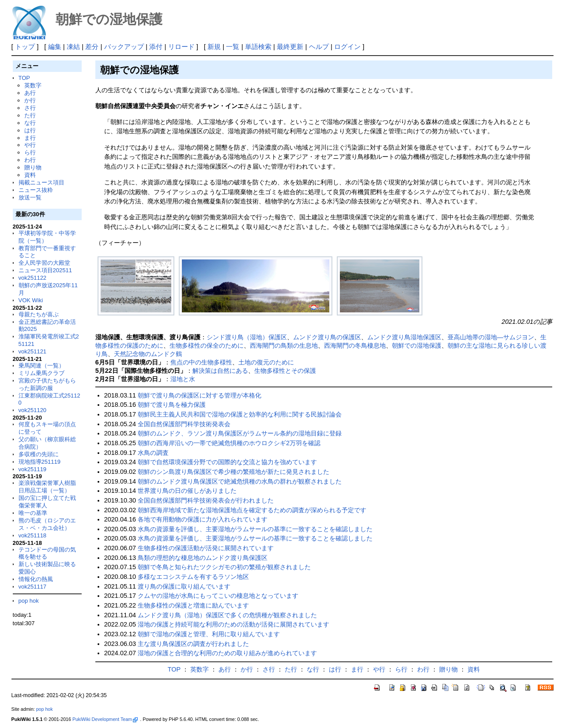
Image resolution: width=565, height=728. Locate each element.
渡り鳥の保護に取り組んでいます (184, 586)
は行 (30, 130)
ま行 (30, 138)
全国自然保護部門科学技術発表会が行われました (206, 500)
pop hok (29, 601)
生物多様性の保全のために (207, 345)
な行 (30, 123)
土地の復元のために (266, 362)
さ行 (30, 108)
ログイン (347, 47)
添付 (156, 47)
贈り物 (33, 167)
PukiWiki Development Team (105, 719)
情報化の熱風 (36, 579)
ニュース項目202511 (45, 270)
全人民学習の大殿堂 (44, 263)
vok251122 (33, 278)
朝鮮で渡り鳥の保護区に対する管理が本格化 (200, 395)
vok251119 (33, 469)
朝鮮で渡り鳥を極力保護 (172, 405)
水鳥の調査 (153, 453)
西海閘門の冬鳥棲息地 (355, 345)
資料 (30, 175)
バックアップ (124, 47)
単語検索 (258, 47)
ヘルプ (319, 47)
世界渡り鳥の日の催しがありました (187, 491)
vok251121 (33, 351)
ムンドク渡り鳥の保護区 (327, 337)
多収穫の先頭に (39, 454)
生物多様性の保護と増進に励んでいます (193, 605)
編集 (55, 47)
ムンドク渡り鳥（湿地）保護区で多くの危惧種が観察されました (227, 615)
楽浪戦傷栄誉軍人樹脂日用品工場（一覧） (47, 487)
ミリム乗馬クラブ (41, 373)
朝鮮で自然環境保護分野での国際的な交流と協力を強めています (227, 462)
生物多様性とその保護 (285, 371)
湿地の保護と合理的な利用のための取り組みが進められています (227, 653)
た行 (30, 115)
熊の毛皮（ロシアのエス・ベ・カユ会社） (47, 524)
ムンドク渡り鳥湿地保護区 (404, 337)
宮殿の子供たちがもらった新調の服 (47, 384)
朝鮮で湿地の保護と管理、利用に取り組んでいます (209, 634)
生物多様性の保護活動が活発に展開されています (206, 548)
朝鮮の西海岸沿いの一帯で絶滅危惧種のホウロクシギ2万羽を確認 (229, 443)
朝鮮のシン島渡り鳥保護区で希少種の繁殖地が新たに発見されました (234, 472)
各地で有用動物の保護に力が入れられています (203, 519)
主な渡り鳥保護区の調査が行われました (193, 644)
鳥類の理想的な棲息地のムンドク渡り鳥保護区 (203, 558)
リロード (181, 47)
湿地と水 (183, 379)
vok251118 (33, 535)
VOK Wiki (31, 300)
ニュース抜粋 (36, 190)
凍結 (73, 47)
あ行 (30, 93)
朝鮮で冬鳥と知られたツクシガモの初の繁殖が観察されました (224, 567)
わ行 (30, 160)
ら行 (30, 152)
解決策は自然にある (220, 371)
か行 (30, 100)
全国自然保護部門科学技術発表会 (184, 424)
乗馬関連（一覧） (41, 366)
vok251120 (33, 410)
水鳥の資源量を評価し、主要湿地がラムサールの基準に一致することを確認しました (255, 529)
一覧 (233, 47)
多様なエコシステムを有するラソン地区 (193, 577)
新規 (214, 47)
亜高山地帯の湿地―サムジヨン (491, 337)
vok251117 (33, 587)
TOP (24, 78)
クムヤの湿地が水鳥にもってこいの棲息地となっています (218, 596)
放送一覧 (30, 197)
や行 (30, 145)
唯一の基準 (33, 513)
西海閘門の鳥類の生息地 (284, 345)
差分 (92, 47)
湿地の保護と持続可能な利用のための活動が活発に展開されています (234, 624)
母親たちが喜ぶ (39, 314)
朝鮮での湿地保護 (417, 345)
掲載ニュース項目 (41, 182)
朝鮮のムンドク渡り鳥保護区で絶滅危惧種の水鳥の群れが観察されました (240, 481)
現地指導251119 (40, 462)
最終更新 (290, 47)
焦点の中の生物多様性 (201, 362)
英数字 (33, 85)
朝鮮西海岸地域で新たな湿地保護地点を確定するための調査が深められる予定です (252, 510)
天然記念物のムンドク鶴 (148, 354)
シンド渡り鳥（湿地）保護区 (247, 337)
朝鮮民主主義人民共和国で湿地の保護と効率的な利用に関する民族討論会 (240, 414)
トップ (25, 47)
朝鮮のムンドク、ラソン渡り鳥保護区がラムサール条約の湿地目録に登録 (240, 433)
